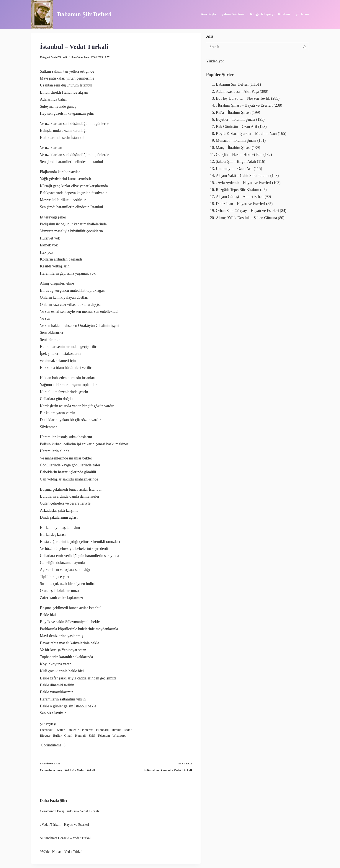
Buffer (57, 736)
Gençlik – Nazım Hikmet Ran (239, 155)
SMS (92, 736)
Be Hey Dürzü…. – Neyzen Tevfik (243, 98)
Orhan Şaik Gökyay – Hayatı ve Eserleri (247, 211)
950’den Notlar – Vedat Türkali (62, 852)
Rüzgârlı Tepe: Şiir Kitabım (237, 190)
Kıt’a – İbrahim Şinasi (233, 112)
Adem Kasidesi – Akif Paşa (237, 91)
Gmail (68, 736)
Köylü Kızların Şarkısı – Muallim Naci (246, 134)
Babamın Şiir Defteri (84, 14)
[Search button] (304, 47)
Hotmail (80, 736)
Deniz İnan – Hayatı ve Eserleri (240, 204)
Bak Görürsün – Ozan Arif (236, 127)
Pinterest (88, 730)
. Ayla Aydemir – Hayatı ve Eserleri (243, 183)
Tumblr (116, 730)
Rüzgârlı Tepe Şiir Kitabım (270, 14)
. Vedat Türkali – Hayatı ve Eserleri (64, 825)
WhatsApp (119, 736)
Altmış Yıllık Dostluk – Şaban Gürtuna (246, 218)
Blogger (45, 736)
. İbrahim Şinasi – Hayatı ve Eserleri (244, 105)
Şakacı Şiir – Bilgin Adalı (236, 161)
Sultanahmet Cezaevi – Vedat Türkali (66, 838)
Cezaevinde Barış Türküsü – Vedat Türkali (69, 811)
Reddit (128, 730)
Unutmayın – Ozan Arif (234, 169)
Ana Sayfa (208, 14)
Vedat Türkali (59, 57)
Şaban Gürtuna (233, 14)
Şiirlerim (302, 14)
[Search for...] (253, 47)
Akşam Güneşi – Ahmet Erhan (240, 197)
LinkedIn (73, 730)
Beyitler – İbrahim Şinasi (235, 119)
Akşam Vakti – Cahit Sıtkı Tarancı (243, 176)
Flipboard (102, 730)
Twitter (60, 730)
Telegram (104, 736)
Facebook (46, 730)
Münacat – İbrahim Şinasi (236, 140)
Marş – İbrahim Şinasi (233, 148)
